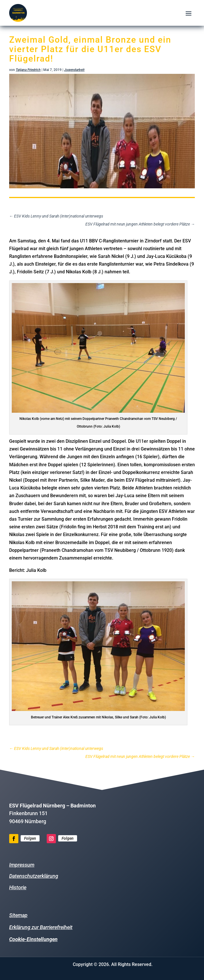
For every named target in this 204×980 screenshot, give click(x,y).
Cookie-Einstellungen (33, 939)
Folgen (30, 838)
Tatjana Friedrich (28, 70)
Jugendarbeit (74, 70)
